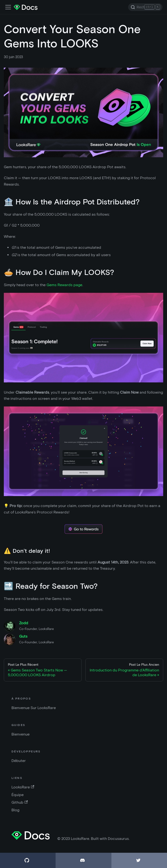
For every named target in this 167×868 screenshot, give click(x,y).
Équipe (18, 795)
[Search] (145, 7)
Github (20, 802)
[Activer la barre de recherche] (8, 7)
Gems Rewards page (64, 285)
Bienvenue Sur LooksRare (34, 708)
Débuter (19, 761)
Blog (15, 810)
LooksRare (23, 787)
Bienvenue (21, 734)
